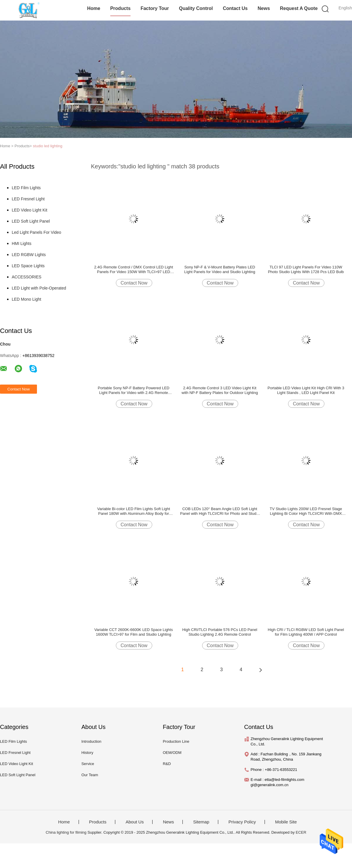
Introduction (91, 741)
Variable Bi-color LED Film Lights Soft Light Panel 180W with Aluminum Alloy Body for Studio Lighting (133, 511)
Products (120, 8)
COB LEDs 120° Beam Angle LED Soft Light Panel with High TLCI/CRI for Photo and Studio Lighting (220, 511)
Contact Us (235, 8)
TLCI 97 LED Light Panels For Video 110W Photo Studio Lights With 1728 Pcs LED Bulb (306, 269)
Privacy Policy (242, 822)
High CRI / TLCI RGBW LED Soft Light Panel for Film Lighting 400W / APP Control (306, 632)
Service (88, 764)
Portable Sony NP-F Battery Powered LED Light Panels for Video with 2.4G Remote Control (133, 390)
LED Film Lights (26, 188)
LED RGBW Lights (29, 255)
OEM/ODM (172, 753)
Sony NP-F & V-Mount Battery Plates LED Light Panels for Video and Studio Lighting (220, 269)
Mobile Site (286, 822)
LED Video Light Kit (29, 210)
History (87, 753)
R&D (167, 764)
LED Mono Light (26, 299)
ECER (301, 832)
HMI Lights (22, 243)
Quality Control (196, 8)
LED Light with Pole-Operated (39, 288)
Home (94, 8)
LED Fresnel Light (28, 199)
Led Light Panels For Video (37, 232)
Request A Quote (299, 8)
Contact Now (134, 283)
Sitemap (201, 822)
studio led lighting (48, 146)
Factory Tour (155, 8)
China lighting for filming (66, 832)
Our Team (90, 775)
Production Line (176, 741)
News (264, 8)
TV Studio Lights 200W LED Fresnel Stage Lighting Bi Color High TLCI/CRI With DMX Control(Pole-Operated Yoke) (306, 511)
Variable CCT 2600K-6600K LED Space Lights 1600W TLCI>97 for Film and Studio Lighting (134, 632)
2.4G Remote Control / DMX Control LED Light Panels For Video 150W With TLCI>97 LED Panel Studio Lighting (134, 270)
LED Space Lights (28, 266)
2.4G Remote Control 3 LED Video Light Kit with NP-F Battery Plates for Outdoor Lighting (220, 390)
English (345, 8)
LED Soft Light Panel (31, 221)
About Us (135, 822)
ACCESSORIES (27, 277)
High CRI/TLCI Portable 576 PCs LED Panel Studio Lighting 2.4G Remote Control (220, 632)
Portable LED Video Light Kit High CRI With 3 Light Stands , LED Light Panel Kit (306, 390)
